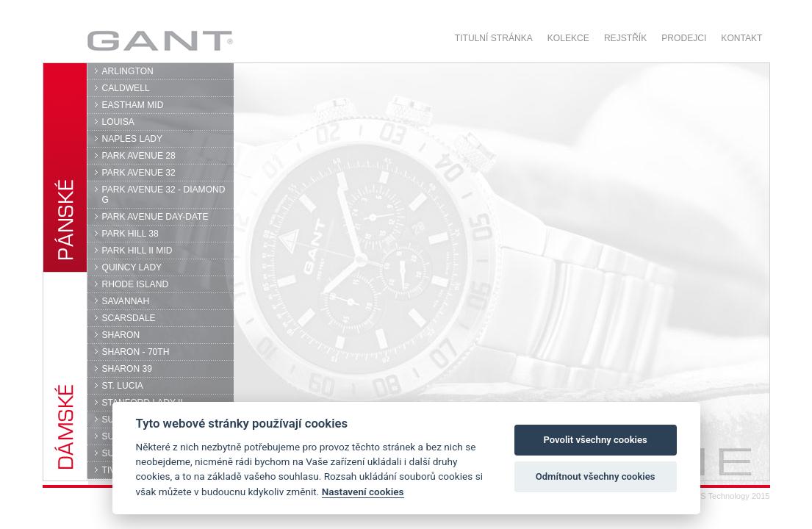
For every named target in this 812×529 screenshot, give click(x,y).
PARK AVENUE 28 (139, 156)
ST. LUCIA (123, 386)
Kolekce (568, 38)
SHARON (121, 335)
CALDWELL (126, 88)
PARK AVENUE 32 (139, 173)
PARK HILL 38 (130, 234)
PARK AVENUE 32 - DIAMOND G (164, 195)
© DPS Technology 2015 (725, 496)
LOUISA (118, 122)
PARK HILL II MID (137, 251)
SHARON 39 (127, 369)
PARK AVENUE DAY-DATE (155, 217)
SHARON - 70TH (136, 352)
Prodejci (684, 38)
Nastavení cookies (363, 492)
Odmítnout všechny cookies (596, 476)
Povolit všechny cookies (595, 440)
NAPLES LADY (133, 139)
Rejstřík (625, 38)
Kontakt (741, 38)
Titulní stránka (494, 38)
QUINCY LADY (132, 267)
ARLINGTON (128, 71)
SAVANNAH (126, 301)
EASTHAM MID (133, 105)
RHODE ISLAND (136, 284)
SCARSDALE (129, 318)
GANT (160, 40)
